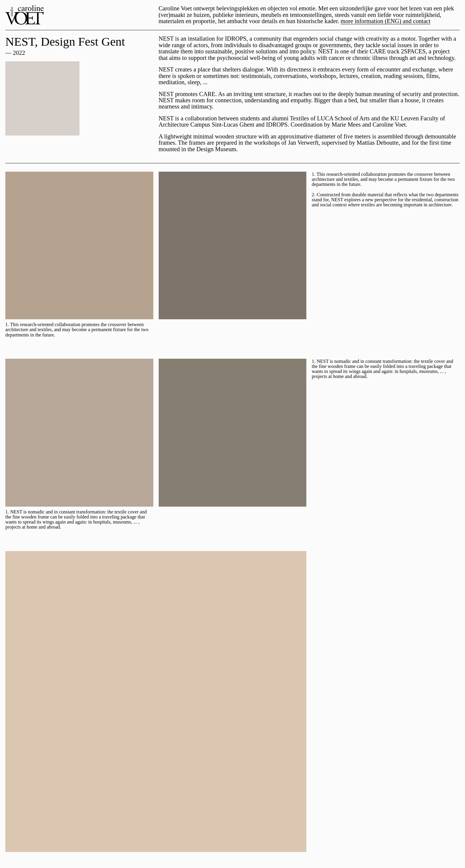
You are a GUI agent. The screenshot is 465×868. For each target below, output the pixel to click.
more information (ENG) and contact (386, 21)
